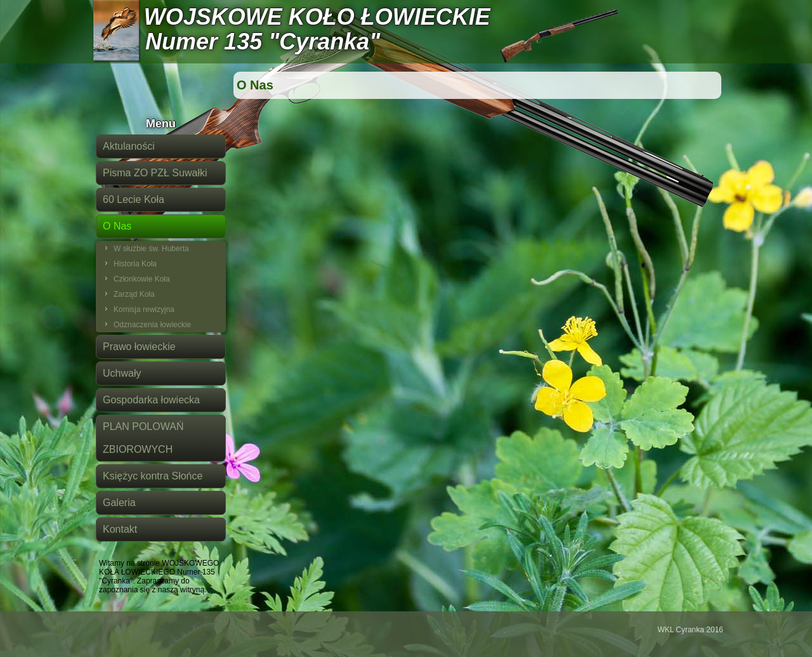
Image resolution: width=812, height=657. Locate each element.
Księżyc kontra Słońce (153, 476)
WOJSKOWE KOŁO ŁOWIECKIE (317, 17)
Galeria (119, 503)
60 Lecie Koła (134, 199)
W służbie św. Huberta (151, 249)
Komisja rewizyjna (144, 309)
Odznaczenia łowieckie (152, 325)
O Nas (117, 226)
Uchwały (122, 373)
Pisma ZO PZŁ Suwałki (155, 173)
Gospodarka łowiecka (151, 400)
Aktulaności (129, 146)
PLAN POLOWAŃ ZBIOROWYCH (143, 438)
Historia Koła (135, 264)
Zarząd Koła (134, 294)
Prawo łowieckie (139, 347)
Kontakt (120, 529)
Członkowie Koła (142, 279)
